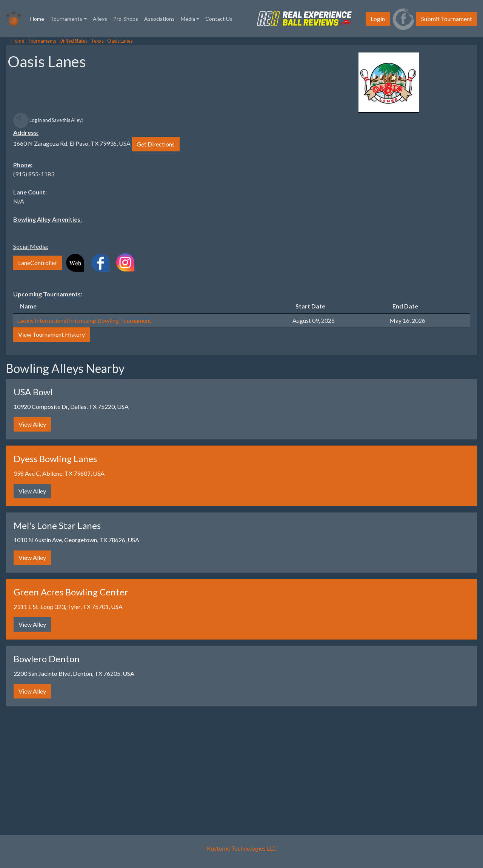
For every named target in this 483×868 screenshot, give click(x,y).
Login (378, 19)
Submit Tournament (447, 19)
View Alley (32, 424)
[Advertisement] (60, 151)
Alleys (100, 19)
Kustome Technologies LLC (242, 848)
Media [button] (188, 19)
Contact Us (219, 19)
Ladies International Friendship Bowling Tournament (84, 320)
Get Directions (156, 144)
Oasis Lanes (120, 41)
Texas (97, 41)
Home (39, 18)
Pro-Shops (126, 19)
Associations (159, 19)
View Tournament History (52, 334)
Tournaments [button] (66, 19)
